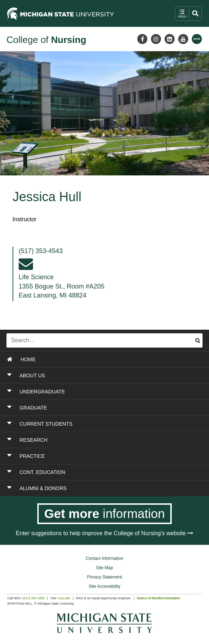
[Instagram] (156, 39)
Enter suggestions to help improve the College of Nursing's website (104, 533)
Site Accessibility (104, 586)
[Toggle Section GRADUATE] (88, 408)
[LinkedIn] (170, 39)
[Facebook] (142, 39)
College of (46, 40)
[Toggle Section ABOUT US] (88, 376)
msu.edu (64, 598)
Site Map (104, 568)
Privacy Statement (104, 577)
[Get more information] (104, 514)
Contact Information (104, 558)
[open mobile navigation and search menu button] (188, 14)
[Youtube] (183, 39)
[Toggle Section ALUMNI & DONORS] (88, 488)
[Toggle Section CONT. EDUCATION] (88, 472)
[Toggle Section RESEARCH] (88, 440)
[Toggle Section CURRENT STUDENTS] (88, 424)
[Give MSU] (197, 39)
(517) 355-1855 (34, 598)
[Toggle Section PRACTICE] (88, 456)
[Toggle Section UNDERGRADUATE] (88, 392)
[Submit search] (198, 340)
